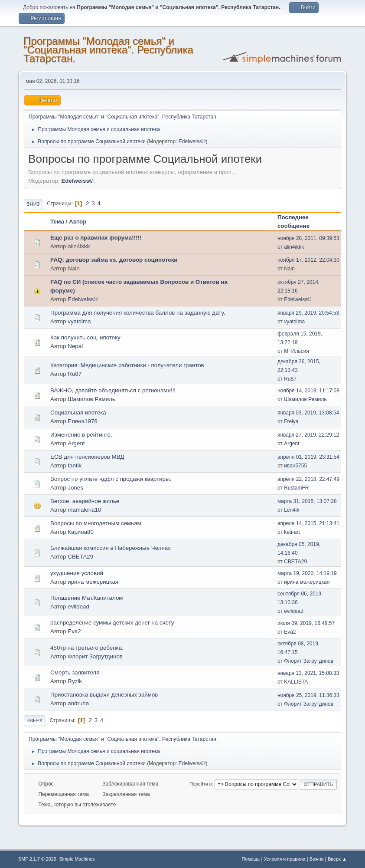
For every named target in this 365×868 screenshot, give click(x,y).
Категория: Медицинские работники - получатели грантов (127, 365)
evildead (78, 607)
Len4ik (292, 510)
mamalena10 (84, 510)
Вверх (34, 720)
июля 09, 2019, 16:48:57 (306, 623)
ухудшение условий (77, 573)
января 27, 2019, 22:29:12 (308, 435)
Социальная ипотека (78, 413)
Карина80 (81, 532)
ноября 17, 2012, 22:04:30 (308, 260)
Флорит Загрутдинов (95, 656)
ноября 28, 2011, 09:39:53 (308, 238)
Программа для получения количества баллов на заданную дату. (138, 313)
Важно (316, 859)
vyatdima (79, 321)
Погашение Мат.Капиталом (86, 598)
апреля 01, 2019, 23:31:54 (308, 457)
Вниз (33, 204)
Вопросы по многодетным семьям (96, 523)
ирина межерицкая (93, 582)
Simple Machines (77, 859)
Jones (75, 488)
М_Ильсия (297, 351)
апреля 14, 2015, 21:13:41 (308, 523)
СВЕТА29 (80, 557)
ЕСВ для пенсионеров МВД (87, 457)
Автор (78, 222)
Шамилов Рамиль (91, 399)
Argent (76, 443)
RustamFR (296, 488)
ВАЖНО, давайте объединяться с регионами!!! (113, 390)
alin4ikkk (79, 246)
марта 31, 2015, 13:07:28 (307, 501)
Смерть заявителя (75, 672)
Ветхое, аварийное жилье (85, 501)
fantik (75, 465)
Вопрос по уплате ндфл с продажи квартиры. (111, 479)
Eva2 (74, 631)
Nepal (75, 346)
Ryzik (75, 681)
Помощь (251, 859)
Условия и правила (285, 859)
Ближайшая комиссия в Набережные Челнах (111, 548)
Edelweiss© (192, 141)
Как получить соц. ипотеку (85, 337)
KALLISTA (296, 682)
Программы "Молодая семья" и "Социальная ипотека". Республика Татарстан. (108, 50)
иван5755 (295, 466)
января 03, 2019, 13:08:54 (308, 413)
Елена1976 (83, 421)
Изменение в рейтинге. (81, 435)
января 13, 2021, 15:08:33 (308, 673)
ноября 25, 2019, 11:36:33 (308, 695)
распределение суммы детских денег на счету (112, 623)
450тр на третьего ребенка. (87, 648)
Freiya (291, 421)
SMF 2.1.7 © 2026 (37, 859)
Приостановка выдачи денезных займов (104, 695)
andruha (78, 703)
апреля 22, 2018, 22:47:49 (308, 479)
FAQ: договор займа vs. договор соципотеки (114, 260)
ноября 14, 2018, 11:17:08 (308, 391)
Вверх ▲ (337, 859)
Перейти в (200, 784)
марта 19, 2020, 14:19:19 (307, 573)
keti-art (292, 532)
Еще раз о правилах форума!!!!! (96, 238)
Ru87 (75, 374)
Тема (57, 222)
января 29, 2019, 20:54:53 (308, 313)
